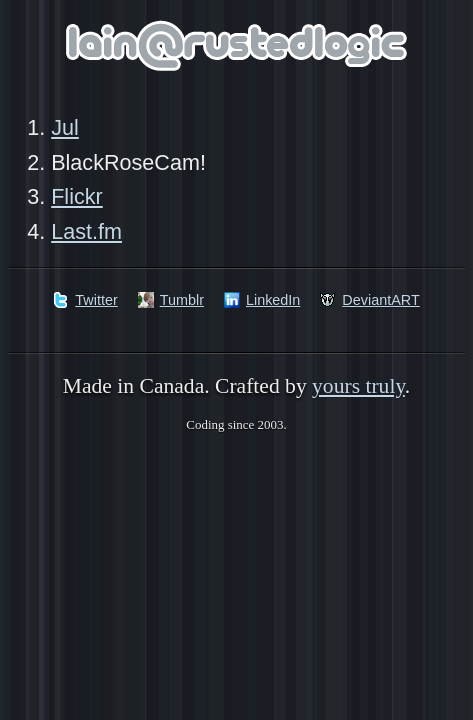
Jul (65, 127)
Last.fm (86, 231)
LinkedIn (273, 300)
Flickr (77, 196)
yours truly (358, 386)
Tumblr (182, 300)
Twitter (96, 300)
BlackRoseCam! (128, 162)
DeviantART (380, 300)
